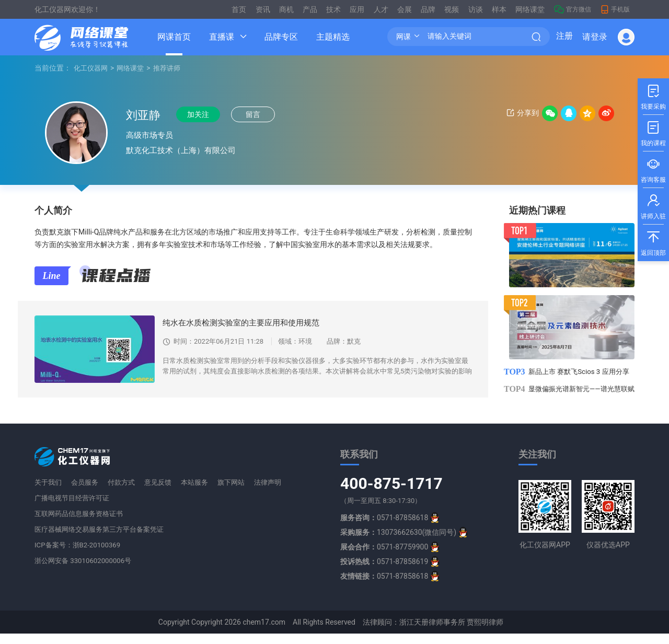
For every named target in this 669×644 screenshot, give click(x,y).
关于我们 (49, 493)
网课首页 (174, 37)
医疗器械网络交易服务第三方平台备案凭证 (104, 540)
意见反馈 (159, 493)
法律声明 (269, 493)
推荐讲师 (172, 68)
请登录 (595, 37)
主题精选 (333, 37)
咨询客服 (653, 167)
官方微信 (573, 9)
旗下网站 (232, 493)
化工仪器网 (92, 68)
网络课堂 (134, 68)
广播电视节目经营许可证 (75, 508)
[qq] (435, 528)
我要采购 (653, 94)
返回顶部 (653, 241)
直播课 (222, 37)
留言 (263, 115)
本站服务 (195, 493)
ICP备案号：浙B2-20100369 (80, 555)
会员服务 (86, 493)
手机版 (615, 9)
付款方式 (122, 493)
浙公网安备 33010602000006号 (86, 571)
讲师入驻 (653, 204)
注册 (564, 37)
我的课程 (653, 131)
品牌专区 (281, 37)
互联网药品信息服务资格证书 (82, 524)
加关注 (203, 115)
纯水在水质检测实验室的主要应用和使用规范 (246, 323)
